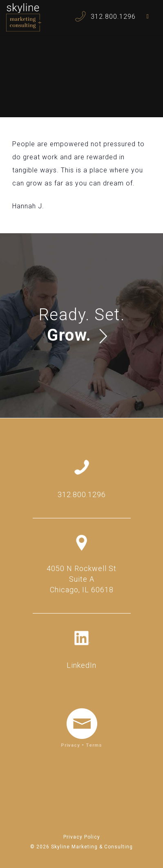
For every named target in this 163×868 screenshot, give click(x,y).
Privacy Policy (82, 837)
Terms (94, 745)
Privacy (70, 745)
